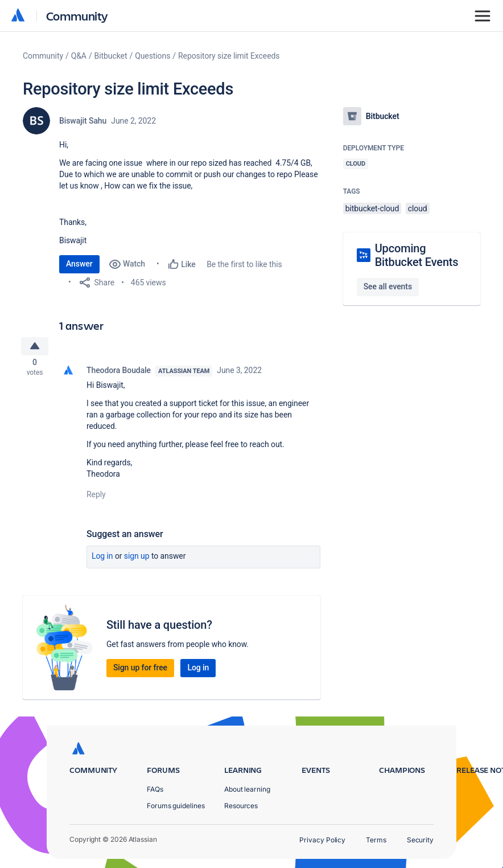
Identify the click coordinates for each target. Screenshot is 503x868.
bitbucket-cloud (372, 208)
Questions (152, 56)
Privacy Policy (322, 840)
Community (77, 16)
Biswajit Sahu (83, 121)
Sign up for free (140, 671)
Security (420, 840)
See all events (388, 286)
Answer (79, 264)
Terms (376, 840)
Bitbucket (111, 56)
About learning (247, 789)
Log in (102, 559)
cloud (418, 208)
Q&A (79, 56)
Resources (241, 806)
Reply (96, 498)
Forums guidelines (176, 806)
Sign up (137, 559)
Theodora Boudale (119, 374)
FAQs (155, 789)
